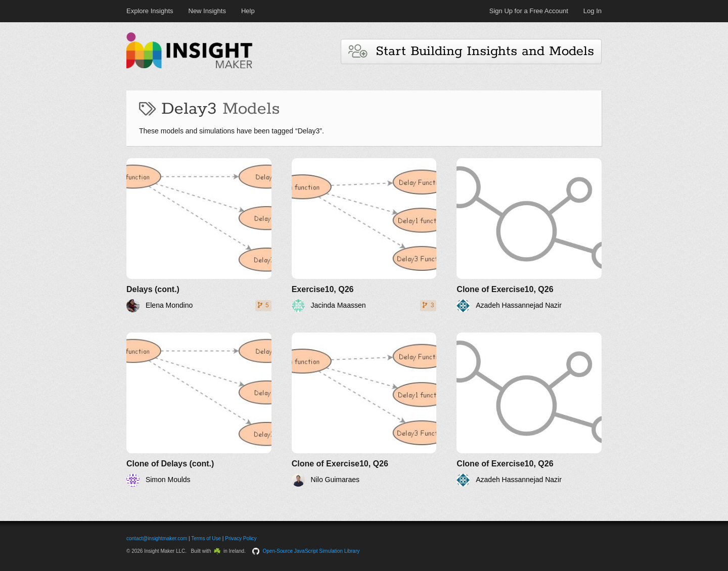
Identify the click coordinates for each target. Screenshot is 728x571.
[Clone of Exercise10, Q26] (529, 235)
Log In (593, 11)
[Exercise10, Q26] (364, 235)
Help (248, 11)
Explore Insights (150, 11)
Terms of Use (206, 538)
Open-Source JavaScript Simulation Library (311, 551)
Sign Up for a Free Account (529, 11)
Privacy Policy (241, 538)
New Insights (207, 11)
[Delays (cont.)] (199, 235)
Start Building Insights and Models (471, 51)
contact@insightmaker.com (157, 538)
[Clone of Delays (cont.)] (199, 410)
